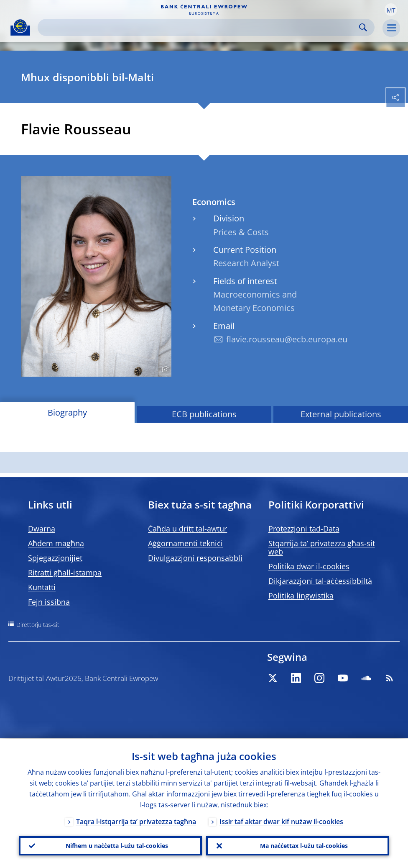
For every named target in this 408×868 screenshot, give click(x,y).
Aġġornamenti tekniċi (185, 543)
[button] (391, 10)
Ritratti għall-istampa (65, 573)
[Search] (199, 27)
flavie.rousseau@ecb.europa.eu (287, 339)
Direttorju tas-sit (38, 625)
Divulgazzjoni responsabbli (195, 558)
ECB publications (204, 414)
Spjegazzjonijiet (55, 558)
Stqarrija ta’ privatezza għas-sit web (322, 547)
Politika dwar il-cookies (309, 566)
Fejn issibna (49, 602)
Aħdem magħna (56, 543)
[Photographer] (164, 370)
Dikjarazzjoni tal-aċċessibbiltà (320, 581)
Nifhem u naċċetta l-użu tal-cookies (117, 845)
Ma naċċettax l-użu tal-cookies (304, 845)
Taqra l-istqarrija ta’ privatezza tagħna (136, 821)
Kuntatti (42, 587)
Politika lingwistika (301, 596)
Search (363, 27)
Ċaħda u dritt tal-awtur (187, 529)
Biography (67, 412)
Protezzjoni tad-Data (304, 529)
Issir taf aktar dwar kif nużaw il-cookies (281, 821)
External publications (341, 414)
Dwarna (42, 529)
